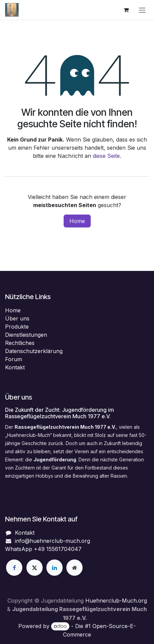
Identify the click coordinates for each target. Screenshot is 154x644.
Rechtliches (20, 343)
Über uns (17, 318)
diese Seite (106, 156)
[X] (35, 568)
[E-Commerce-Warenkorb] (126, 10)
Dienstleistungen (26, 335)
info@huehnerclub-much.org (52, 541)
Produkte (17, 327)
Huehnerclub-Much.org (116, 601)
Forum (14, 359)
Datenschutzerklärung (34, 351)
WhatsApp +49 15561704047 (43, 549)
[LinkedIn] (54, 568)
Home (77, 221)
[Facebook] (14, 568)
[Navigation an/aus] (142, 10)
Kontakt (15, 367)
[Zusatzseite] (74, 568)
